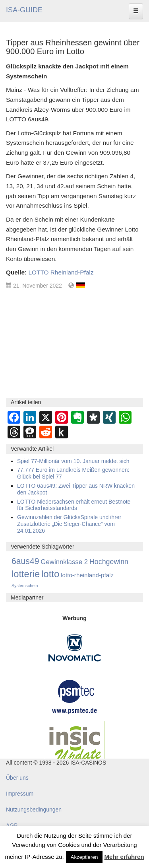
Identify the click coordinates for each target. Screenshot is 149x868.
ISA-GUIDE (24, 10)
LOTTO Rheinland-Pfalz (61, 272)
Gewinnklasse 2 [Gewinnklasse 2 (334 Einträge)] (64, 562)
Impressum (20, 794)
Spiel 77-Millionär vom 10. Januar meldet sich (73, 461)
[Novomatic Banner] (75, 648)
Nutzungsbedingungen (34, 810)
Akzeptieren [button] (84, 857)
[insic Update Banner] (75, 744)
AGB (12, 825)
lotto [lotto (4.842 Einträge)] (50, 574)
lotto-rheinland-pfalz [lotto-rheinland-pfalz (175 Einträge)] (87, 575)
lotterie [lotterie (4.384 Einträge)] (26, 574)
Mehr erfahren (124, 857)
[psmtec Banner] (75, 696)
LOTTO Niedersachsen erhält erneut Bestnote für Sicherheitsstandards (74, 505)
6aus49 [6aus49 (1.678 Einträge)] (25, 561)
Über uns (17, 778)
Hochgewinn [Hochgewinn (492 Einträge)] (109, 562)
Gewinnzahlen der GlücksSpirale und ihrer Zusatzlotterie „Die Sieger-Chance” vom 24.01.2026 (69, 524)
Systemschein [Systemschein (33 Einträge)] (25, 586)
